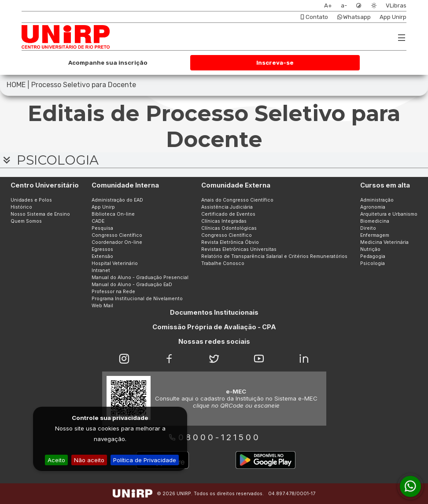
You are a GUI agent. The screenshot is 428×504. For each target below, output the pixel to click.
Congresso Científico (117, 235)
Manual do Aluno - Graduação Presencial (140, 278)
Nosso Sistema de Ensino (40, 214)
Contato (314, 17)
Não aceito (89, 460)
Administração (377, 200)
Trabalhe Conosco (223, 263)
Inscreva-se (275, 63)
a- (344, 6)
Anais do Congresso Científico (237, 200)
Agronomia (373, 207)
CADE (98, 221)
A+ (328, 6)
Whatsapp (354, 17)
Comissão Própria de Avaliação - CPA (214, 327)
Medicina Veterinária (384, 242)
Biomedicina (375, 221)
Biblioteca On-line (113, 214)
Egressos (102, 249)
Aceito (56, 460)
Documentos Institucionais (214, 313)
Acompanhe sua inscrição (108, 63)
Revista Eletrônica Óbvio (230, 242)
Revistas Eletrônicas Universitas (239, 249)
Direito (368, 228)
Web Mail (102, 306)
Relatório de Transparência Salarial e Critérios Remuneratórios (274, 256)
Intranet (101, 270)
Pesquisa (102, 228)
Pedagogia (373, 256)
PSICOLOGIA (49, 160)
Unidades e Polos (31, 200)
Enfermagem (375, 235)
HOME (16, 85)
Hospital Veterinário (115, 263)
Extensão (102, 256)
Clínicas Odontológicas (229, 228)
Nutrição (370, 249)
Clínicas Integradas (224, 221)
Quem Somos (26, 221)
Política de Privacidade (145, 460)
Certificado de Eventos (228, 214)
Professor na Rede (113, 292)
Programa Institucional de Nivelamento (137, 299)
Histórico (21, 207)
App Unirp (393, 17)
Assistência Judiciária (227, 207)
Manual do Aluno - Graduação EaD (132, 285)
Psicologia (373, 263)
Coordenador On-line (117, 242)
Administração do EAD (117, 200)
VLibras (396, 6)
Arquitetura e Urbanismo (389, 214)
